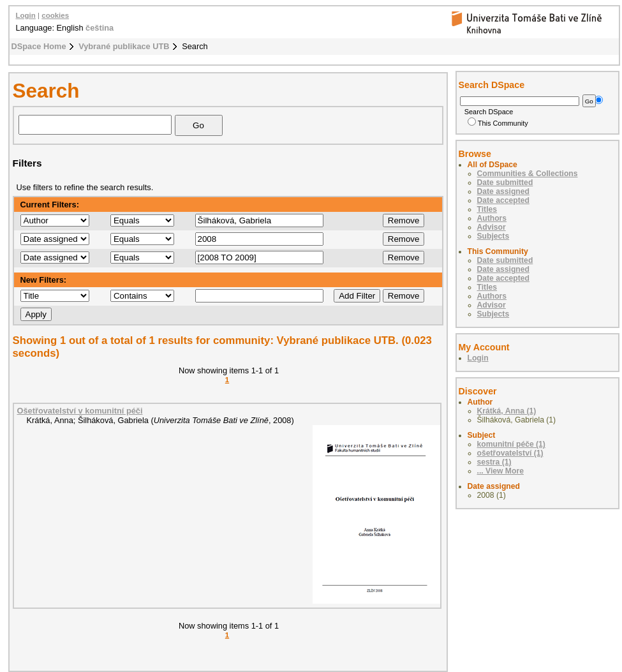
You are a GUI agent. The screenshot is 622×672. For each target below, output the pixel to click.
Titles (487, 209)
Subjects (493, 236)
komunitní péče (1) (511, 444)
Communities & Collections (528, 174)
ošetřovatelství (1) (510, 453)
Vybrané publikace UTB (124, 46)
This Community (498, 123)
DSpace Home (39, 46)
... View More (500, 471)
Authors (492, 218)
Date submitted (505, 183)
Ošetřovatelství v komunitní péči (80, 411)
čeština (100, 28)
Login (26, 15)
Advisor (492, 227)
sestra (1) (494, 462)
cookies (55, 15)
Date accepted (503, 200)
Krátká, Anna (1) (507, 411)
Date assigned (503, 191)
